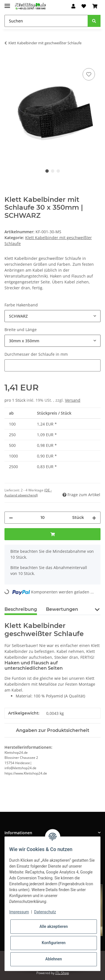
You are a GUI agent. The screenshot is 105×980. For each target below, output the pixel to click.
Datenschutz (45, 912)
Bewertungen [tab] (62, 609)
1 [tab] (47, 171)
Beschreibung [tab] (21, 609)
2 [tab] (53, 171)
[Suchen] (46, 21)
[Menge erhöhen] (94, 518)
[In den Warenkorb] (9, 61)
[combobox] (53, 316)
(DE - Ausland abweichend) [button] (28, 493)
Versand (73, 400)
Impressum (19, 912)
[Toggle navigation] (7, 4)
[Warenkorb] (95, 6)
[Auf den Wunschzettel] (89, 74)
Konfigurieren (54, 943)
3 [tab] (58, 171)
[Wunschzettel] (84, 6)
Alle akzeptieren (54, 926)
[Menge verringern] (11, 518)
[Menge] (43, 518)
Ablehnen (54, 959)
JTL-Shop (62, 973)
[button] (73, 6)
